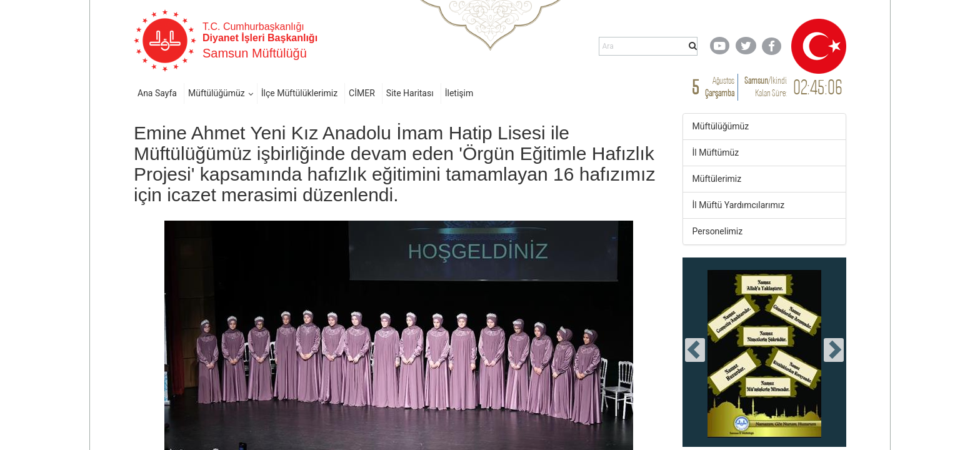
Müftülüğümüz (217, 93)
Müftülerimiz (717, 179)
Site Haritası (410, 93)
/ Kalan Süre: (766, 87)
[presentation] (695, 350)
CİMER (362, 93)
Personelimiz (718, 231)
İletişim (459, 93)
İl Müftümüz (716, 152)
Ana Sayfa (157, 93)
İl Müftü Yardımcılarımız (739, 205)
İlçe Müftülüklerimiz (299, 93)
